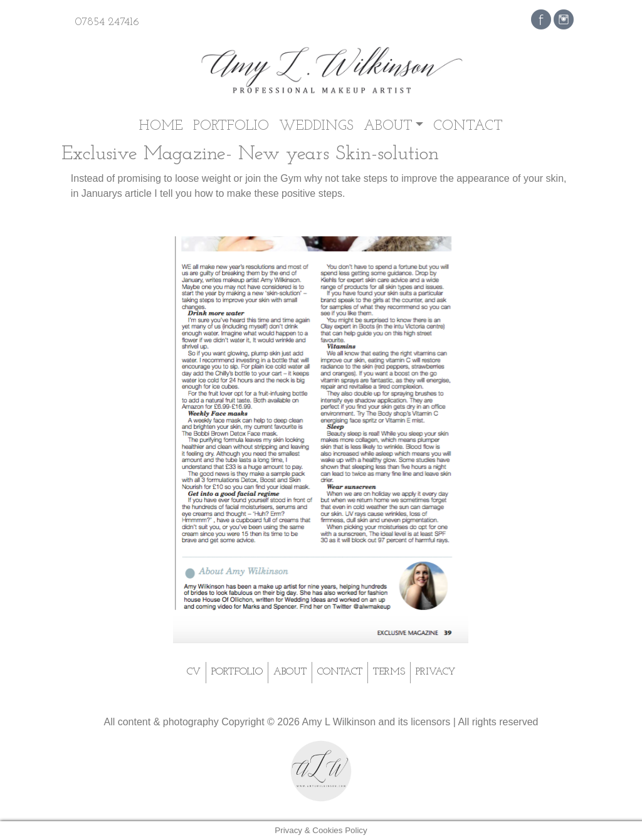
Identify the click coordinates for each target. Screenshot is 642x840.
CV (194, 672)
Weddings (316, 126)
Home (161, 126)
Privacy (435, 672)
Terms (389, 672)
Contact (468, 126)
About (388, 126)
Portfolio (231, 126)
